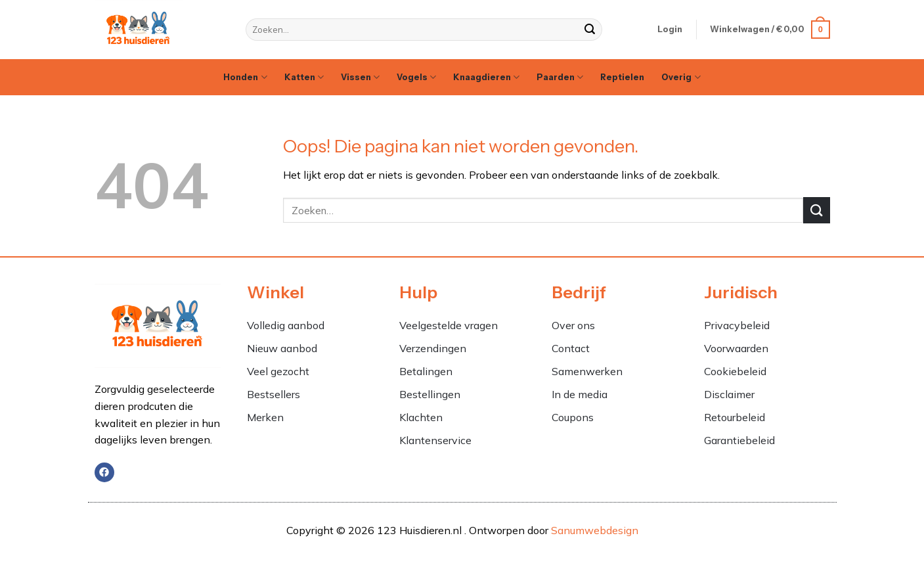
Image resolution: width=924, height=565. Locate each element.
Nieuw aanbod (282, 348)
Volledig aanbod (286, 325)
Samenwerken (587, 371)
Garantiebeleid (739, 440)
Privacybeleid (737, 325)
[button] (670, 30)
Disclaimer (729, 394)
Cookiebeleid (735, 371)
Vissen (360, 77)
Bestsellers (274, 394)
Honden (245, 77)
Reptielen (622, 77)
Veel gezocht (278, 371)
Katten (304, 77)
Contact (571, 348)
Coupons (573, 417)
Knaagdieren (486, 77)
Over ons (573, 325)
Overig (681, 77)
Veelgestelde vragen (449, 325)
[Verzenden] (590, 30)
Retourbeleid (735, 417)
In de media (580, 394)
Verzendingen (433, 348)
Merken (265, 417)
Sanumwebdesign (595, 530)
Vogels (416, 77)
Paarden (560, 77)
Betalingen (426, 371)
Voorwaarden (736, 348)
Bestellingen (430, 394)
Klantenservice (435, 440)
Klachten (422, 417)
